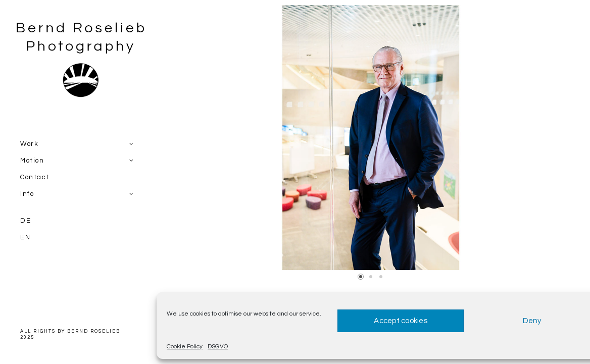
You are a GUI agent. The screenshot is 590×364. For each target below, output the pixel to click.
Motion (32, 161)
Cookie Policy (185, 347)
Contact (35, 177)
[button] (361, 277)
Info (27, 194)
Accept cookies (401, 321)
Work (29, 144)
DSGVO (218, 347)
